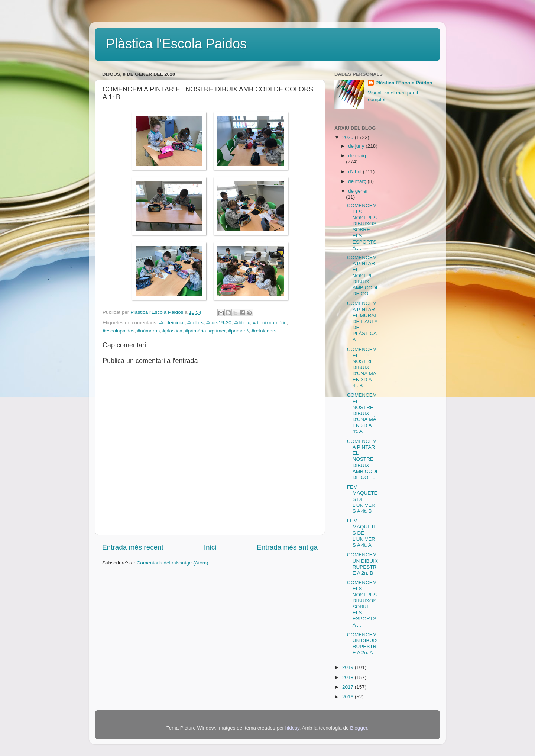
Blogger (359, 728)
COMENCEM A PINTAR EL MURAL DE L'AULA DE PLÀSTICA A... (362, 321)
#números (149, 331)
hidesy (292, 728)
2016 (348, 697)
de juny (357, 146)
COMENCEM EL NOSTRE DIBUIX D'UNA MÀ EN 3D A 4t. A (362, 413)
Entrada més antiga (287, 547)
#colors (195, 323)
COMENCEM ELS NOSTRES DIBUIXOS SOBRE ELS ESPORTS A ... (362, 226)
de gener (358, 191)
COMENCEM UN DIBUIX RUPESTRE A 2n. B (362, 564)
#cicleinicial (172, 323)
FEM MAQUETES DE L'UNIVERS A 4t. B (362, 499)
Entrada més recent (133, 547)
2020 (348, 137)
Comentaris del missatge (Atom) (173, 563)
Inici (210, 547)
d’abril (356, 172)
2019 (348, 667)
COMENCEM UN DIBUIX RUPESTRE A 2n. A (362, 644)
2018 (348, 677)
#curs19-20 (219, 323)
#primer (217, 331)
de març (358, 181)
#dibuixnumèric (270, 323)
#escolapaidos (119, 331)
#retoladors (264, 331)
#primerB (239, 331)
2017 (348, 687)
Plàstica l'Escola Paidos (176, 44)
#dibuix (242, 323)
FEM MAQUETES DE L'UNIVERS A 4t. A (362, 533)
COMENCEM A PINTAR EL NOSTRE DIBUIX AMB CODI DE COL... (362, 276)
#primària (195, 331)
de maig (357, 156)
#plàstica (172, 331)
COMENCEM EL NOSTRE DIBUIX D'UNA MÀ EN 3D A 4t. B (362, 367)
